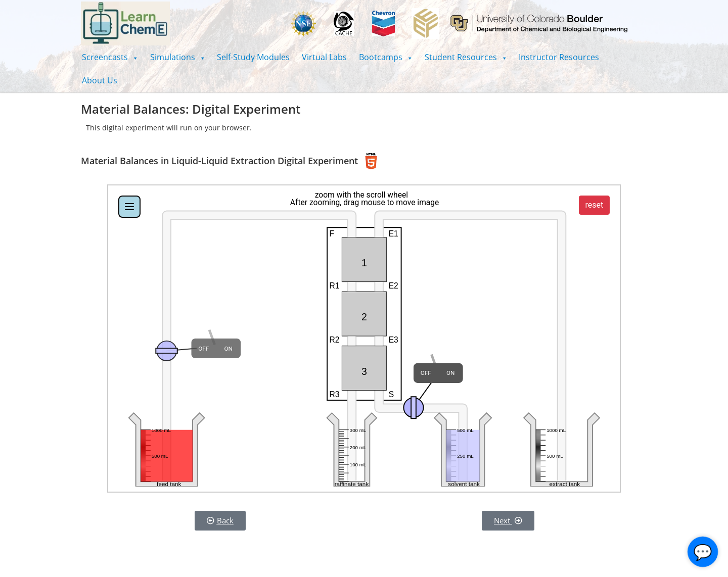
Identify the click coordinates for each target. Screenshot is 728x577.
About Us (100, 80)
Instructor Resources (559, 57)
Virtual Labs (324, 57)
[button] (110, 57)
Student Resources (466, 57)
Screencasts (110, 57)
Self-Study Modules (253, 57)
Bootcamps (386, 57)
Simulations (178, 57)
